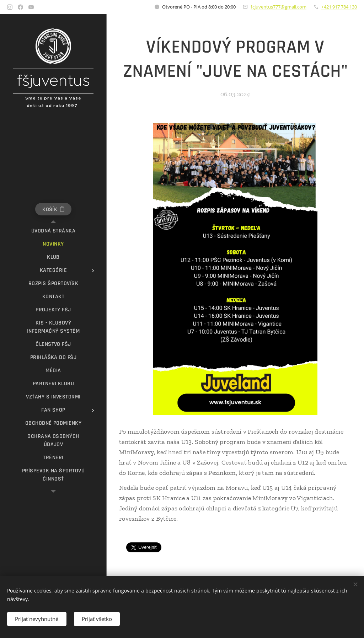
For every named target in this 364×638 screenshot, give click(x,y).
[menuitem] (53, 231)
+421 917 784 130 (339, 7)
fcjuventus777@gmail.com (279, 7)
